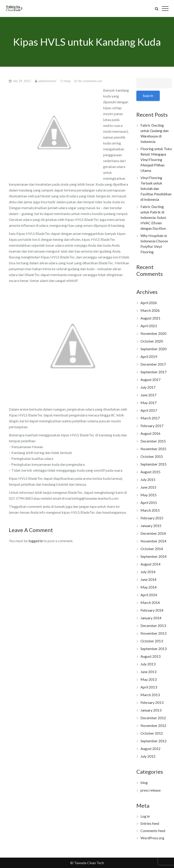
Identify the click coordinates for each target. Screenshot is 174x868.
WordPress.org (152, 838)
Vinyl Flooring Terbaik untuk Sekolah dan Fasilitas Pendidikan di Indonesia (156, 188)
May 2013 (149, 679)
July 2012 (148, 756)
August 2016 (150, 433)
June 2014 (148, 579)
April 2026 (149, 303)
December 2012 (153, 718)
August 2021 (150, 318)
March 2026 (150, 310)
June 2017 (148, 395)
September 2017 (153, 372)
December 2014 (153, 533)
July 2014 (148, 572)
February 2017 (152, 426)
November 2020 (153, 333)
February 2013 (152, 702)
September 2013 (153, 649)
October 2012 (152, 733)
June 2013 (148, 672)
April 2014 (149, 595)
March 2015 (150, 510)
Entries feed (150, 823)
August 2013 (150, 656)
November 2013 (153, 633)
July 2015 (148, 479)
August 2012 (150, 749)
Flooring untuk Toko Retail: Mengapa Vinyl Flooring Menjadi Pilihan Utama (156, 160)
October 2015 (152, 456)
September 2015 (153, 464)
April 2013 (149, 687)
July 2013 (148, 664)
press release (151, 790)
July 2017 (148, 387)
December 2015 (153, 441)
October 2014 (152, 549)
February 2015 (152, 518)
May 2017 (149, 403)
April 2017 (149, 410)
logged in (36, 541)
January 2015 (151, 526)
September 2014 (153, 556)
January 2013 (151, 710)
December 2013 (153, 626)
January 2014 (151, 618)
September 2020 (153, 349)
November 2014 (153, 541)
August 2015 (150, 472)
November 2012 (153, 725)
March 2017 (150, 418)
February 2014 (152, 610)
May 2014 (149, 587)
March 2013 (150, 695)
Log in (145, 816)
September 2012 (153, 741)
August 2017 (150, 380)
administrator (48, 81)
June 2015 (148, 487)
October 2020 (152, 341)
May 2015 (149, 495)
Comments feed (153, 831)
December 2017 (153, 364)
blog (68, 81)
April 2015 (149, 503)
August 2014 (150, 564)
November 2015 (153, 449)
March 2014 (150, 602)
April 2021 (149, 326)
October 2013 (152, 641)
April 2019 (149, 356)
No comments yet (90, 81)
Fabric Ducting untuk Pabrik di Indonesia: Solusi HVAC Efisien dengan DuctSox (153, 217)
